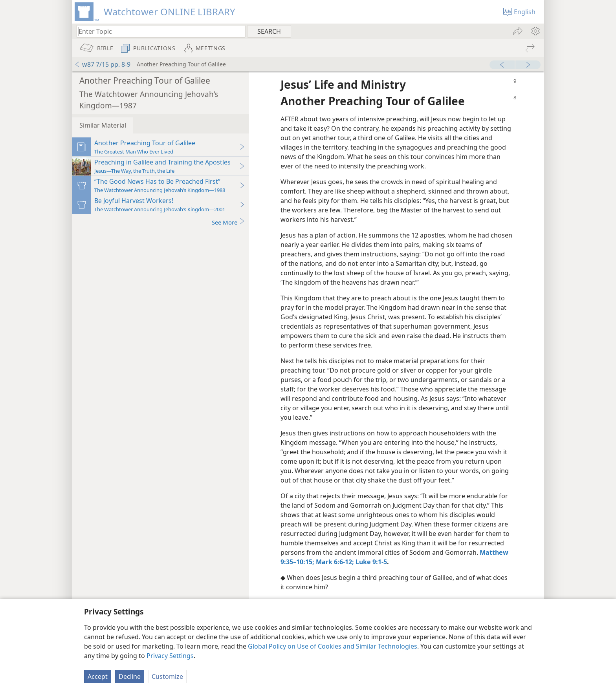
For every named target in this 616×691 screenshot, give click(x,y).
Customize (167, 676)
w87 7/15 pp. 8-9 (102, 64)
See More (228, 222)
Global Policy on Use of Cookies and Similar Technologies (333, 646)
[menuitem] (535, 31)
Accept (98, 676)
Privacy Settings (170, 656)
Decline (130, 676)
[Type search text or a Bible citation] (157, 31)
